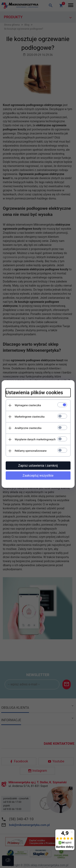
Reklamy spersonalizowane (31, 451)
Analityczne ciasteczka (28, 428)
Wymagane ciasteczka (28, 405)
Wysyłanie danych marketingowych (35, 439)
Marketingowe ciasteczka (30, 417)
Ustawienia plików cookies (34, 393)
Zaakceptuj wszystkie (38, 476)
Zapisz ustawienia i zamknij (38, 466)
